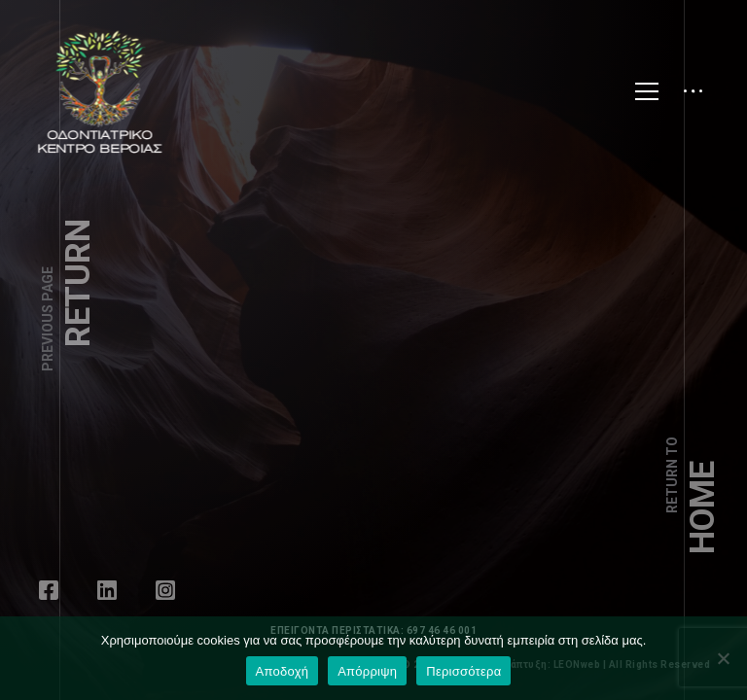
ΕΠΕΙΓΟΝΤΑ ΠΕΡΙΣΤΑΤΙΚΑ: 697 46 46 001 (373, 630)
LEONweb (584, 665)
